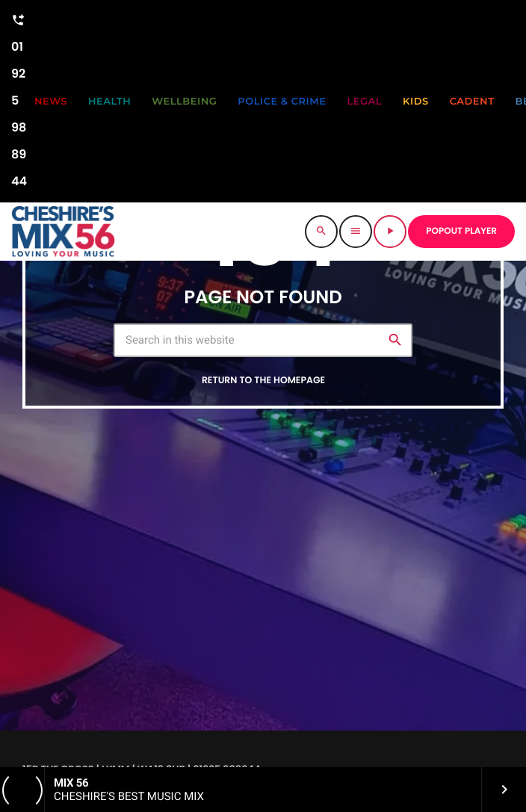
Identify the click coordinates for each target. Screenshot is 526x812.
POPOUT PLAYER (461, 231)
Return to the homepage (263, 381)
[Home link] (63, 232)
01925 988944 (19, 99)
